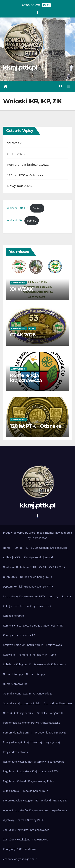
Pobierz (37, 208)
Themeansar (39, 538)
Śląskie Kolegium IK (36, 791)
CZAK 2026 (16, 154)
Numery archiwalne (15, 684)
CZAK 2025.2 (57, 567)
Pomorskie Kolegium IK (17, 733)
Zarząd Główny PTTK (30, 820)
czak (32, 328)
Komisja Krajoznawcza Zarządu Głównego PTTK (33, 626)
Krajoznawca (54, 645)
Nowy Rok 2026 (19, 186)
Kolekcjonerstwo (13, 616)
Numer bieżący (35, 674)
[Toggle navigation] (68, 86)
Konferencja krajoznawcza (28, 165)
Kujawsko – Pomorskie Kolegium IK (25, 655)
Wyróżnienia (59, 810)
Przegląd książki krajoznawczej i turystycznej (31, 742)
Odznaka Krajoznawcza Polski (22, 703)
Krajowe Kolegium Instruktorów (23, 645)
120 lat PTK (21, 548)
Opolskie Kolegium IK (50, 713)
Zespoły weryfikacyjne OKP (20, 859)
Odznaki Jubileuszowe (58, 703)
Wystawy (9, 820)
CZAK (43, 567)
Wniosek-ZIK (15, 221)
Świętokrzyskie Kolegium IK (20, 801)
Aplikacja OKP (12, 557)
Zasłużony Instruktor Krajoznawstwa (26, 830)
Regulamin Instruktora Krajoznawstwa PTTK (31, 771)
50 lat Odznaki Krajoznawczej (50, 548)
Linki (54, 655)
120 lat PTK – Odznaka (25, 175)
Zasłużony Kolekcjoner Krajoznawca (26, 840)
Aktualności (18, 283)
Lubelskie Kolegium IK (17, 664)
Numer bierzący (13, 674)
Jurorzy (53, 596)
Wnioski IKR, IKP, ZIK (54, 801)
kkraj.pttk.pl (20, 67)
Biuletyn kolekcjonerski (38, 557)
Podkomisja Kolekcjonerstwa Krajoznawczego (32, 723)
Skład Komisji (12, 791)
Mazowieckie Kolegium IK (50, 664)
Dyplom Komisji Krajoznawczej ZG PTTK (28, 587)
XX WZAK (14, 143)
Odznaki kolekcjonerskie (18, 713)
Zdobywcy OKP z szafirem (19, 849)
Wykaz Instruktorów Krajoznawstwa (26, 810)
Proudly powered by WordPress (23, 533)
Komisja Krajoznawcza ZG (19, 635)
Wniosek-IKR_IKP (17, 208)
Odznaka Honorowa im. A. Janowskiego (28, 694)
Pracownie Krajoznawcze (51, 733)
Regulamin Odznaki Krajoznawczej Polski (29, 781)
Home (7, 548)
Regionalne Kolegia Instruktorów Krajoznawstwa (33, 762)
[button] (61, 86)
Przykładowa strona (15, 752)
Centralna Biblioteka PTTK (19, 567)
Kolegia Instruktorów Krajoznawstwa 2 (27, 606)
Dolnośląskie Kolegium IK (36, 577)
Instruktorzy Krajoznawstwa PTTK (24, 596)
